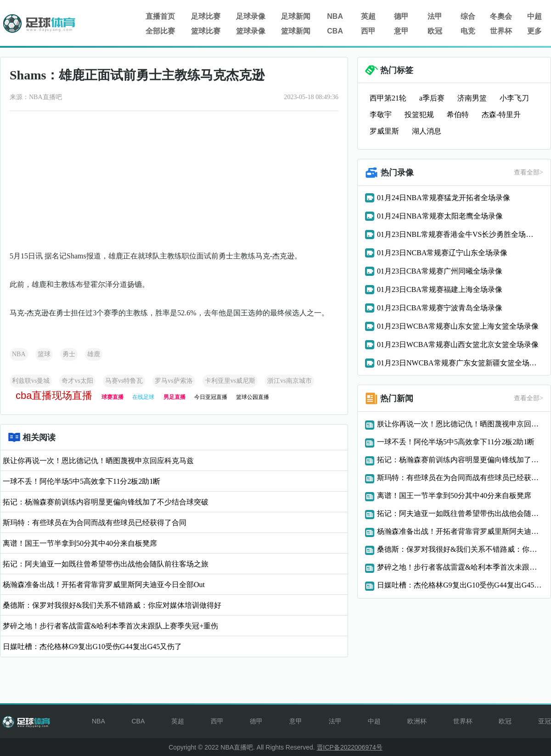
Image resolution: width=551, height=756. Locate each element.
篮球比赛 (206, 31)
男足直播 (174, 397)
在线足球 (143, 397)
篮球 (44, 354)
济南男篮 (472, 98)
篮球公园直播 (253, 397)
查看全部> (529, 172)
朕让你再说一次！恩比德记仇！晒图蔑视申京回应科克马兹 (98, 461)
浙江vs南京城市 (289, 381)
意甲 (401, 31)
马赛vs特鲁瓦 (124, 381)
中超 (534, 16)
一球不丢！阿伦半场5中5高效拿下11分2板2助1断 (82, 481)
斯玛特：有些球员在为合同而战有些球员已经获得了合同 (95, 523)
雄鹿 (94, 354)
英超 (368, 16)
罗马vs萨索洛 (174, 381)
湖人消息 (427, 131)
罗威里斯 (384, 131)
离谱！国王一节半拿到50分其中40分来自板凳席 (80, 543)
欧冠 (435, 31)
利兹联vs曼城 (31, 381)
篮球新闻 (296, 31)
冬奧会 (501, 16)
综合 (468, 16)
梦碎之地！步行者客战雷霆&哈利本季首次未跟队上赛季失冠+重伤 (110, 626)
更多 (534, 31)
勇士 (69, 354)
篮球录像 (251, 31)
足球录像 (251, 16)
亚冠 (545, 721)
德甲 (401, 16)
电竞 (468, 31)
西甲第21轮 (388, 98)
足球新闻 (296, 16)
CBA (335, 31)
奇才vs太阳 (77, 381)
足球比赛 (206, 16)
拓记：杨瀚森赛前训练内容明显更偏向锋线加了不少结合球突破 (106, 502)
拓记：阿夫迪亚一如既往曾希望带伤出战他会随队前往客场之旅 (106, 564)
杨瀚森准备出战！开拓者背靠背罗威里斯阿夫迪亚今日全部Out (104, 585)
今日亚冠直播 (211, 397)
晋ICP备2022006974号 (350, 747)
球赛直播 (112, 397)
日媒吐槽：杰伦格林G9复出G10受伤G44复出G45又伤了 (92, 647)
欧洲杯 (417, 721)
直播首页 (160, 16)
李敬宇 (381, 115)
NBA (335, 16)
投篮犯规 (419, 115)
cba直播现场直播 (54, 395)
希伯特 (458, 115)
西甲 (368, 31)
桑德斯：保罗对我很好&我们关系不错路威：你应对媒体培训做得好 (112, 605)
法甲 (435, 16)
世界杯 (501, 31)
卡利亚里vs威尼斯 (230, 381)
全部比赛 (160, 31)
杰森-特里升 (501, 115)
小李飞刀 (514, 98)
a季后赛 (432, 98)
